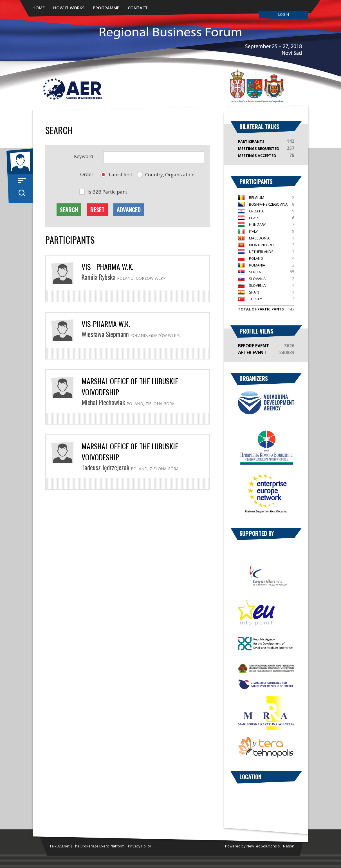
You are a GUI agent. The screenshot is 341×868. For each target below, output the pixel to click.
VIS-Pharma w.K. (106, 324)
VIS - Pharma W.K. (107, 267)
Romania (257, 265)
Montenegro (261, 245)
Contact (138, 8)
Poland (256, 258)
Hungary (257, 225)
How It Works (69, 8)
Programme (106, 8)
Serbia (255, 272)
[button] (116, 175)
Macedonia (259, 238)
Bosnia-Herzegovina (268, 204)
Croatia (256, 211)
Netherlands (261, 252)
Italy (253, 231)
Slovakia (257, 279)
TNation (288, 846)
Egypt (254, 218)
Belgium (257, 197)
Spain (254, 292)
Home (39, 8)
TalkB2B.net (60, 846)
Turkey (255, 299)
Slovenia (257, 285)
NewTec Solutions (262, 846)
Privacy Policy (140, 846)
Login (284, 14)
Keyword (84, 156)
